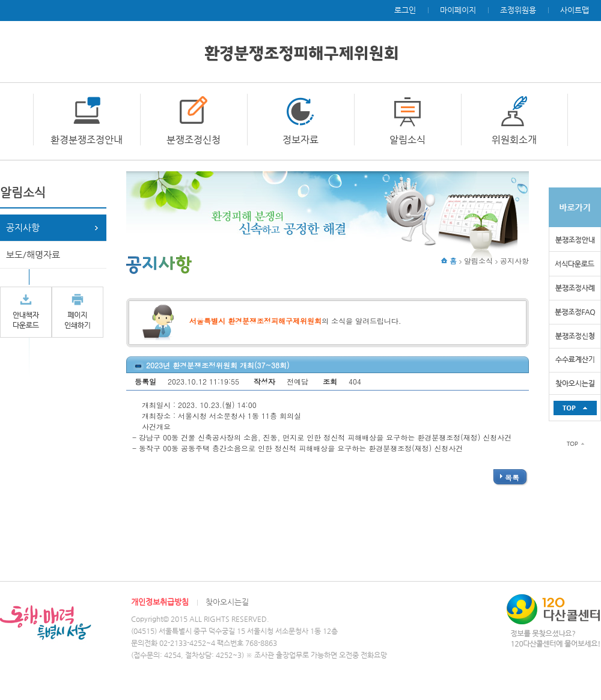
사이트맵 (575, 10)
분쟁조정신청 (194, 140)
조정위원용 (518, 10)
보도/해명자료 (33, 254)
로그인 (405, 10)
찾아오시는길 (227, 602)
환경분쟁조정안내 (87, 140)
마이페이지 (458, 10)
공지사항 (23, 227)
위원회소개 (514, 140)
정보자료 (300, 140)
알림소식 (407, 140)
